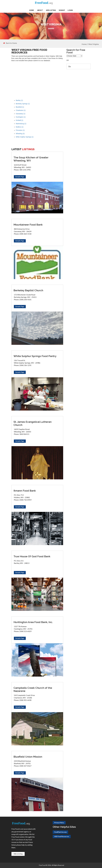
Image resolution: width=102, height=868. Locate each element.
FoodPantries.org (60, 832)
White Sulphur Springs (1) (25, 137)
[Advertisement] (37, 79)
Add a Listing (18, 854)
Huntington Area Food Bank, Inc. (33, 622)
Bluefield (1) (20, 107)
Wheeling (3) (20, 134)
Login (70, 10)
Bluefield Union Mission (28, 757)
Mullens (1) (20, 127)
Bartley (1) (19, 100)
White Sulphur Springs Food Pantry (35, 356)
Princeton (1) (20, 130)
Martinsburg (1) (21, 124)
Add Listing (51, 10)
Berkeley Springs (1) (23, 104)
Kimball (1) (20, 120)
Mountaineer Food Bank (28, 225)
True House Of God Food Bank (32, 556)
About (40, 10)
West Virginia (94, 44)
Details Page (20, 177)
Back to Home (10, 43)
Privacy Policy (59, 823)
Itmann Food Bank (25, 491)
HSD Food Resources (62, 836)
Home (32, 10)
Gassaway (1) (21, 114)
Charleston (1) (21, 110)
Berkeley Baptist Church (28, 290)
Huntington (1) (21, 117)
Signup (62, 10)
